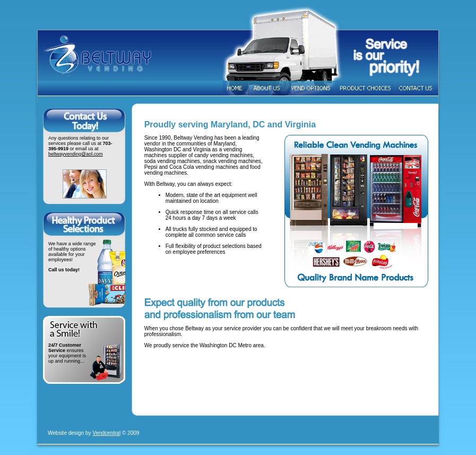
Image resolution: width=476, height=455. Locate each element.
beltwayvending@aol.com (76, 154)
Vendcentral (106, 433)
